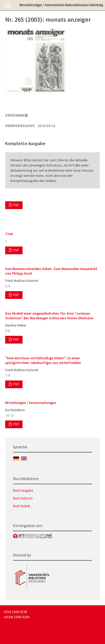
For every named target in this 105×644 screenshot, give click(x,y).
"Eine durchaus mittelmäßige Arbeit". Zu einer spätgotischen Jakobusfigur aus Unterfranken (43, 360)
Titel (9, 234)
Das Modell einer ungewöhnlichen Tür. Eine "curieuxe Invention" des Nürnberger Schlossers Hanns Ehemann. (50, 316)
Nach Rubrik (22, 506)
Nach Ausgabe (23, 491)
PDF (16, 205)
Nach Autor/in (23, 498)
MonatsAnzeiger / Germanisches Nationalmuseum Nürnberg (61, 5)
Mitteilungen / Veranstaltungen (31, 403)
